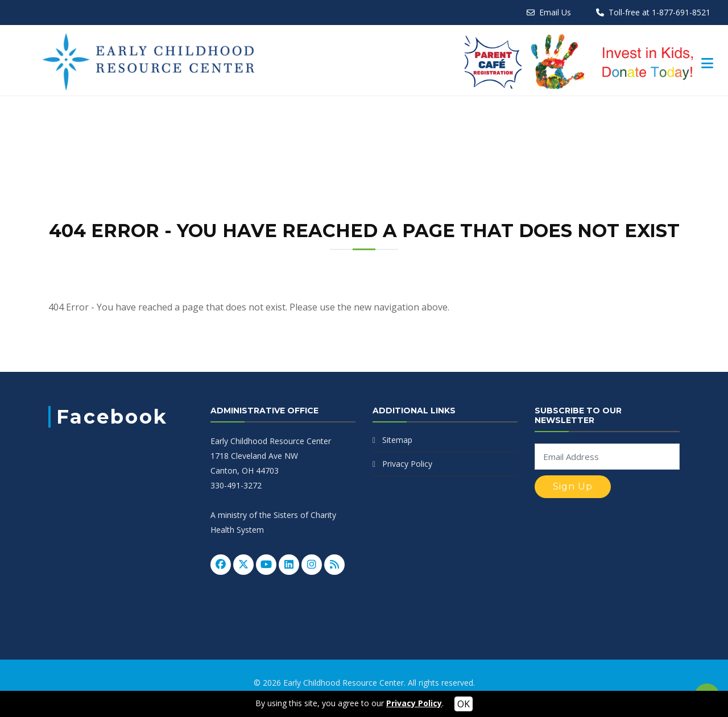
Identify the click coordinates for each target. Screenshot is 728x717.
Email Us (555, 12)
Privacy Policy (407, 464)
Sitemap (397, 440)
